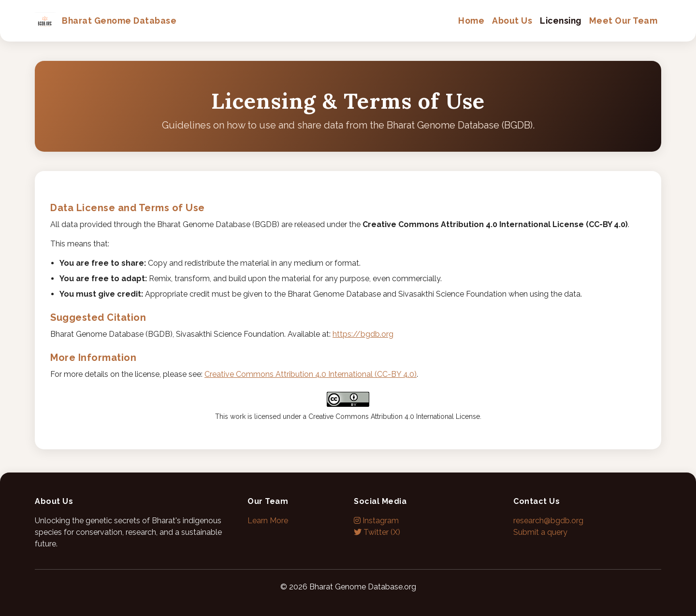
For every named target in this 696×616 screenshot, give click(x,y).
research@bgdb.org (548, 521)
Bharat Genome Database (106, 21)
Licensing (561, 21)
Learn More (268, 521)
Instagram (376, 521)
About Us (512, 21)
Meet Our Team (623, 21)
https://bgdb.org (363, 334)
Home (471, 21)
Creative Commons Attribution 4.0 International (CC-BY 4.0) (311, 374)
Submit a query (540, 532)
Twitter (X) (377, 532)
